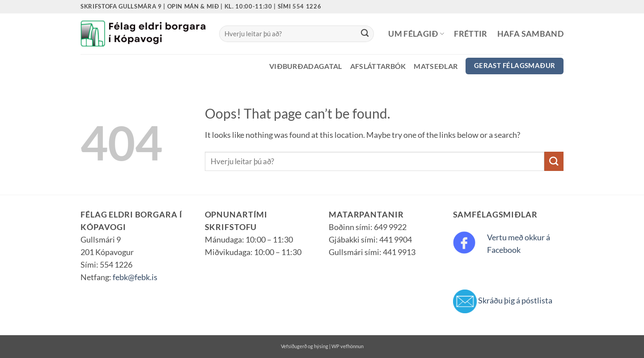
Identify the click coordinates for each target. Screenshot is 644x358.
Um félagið (416, 34)
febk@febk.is (135, 277)
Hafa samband (530, 34)
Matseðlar (436, 66)
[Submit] (365, 34)
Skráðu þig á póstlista (515, 300)
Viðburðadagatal (306, 66)
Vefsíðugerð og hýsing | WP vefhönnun (322, 346)
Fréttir (470, 34)
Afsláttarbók (378, 66)
